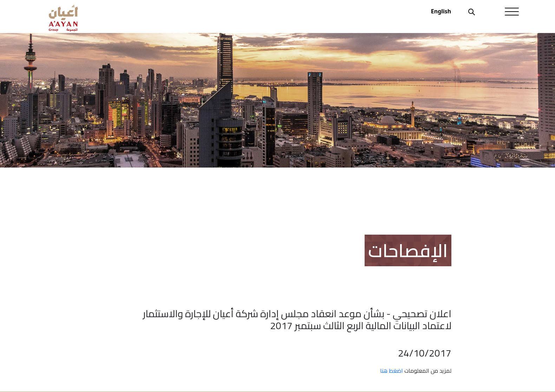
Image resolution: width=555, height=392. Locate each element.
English (441, 11)
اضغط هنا (391, 371)
